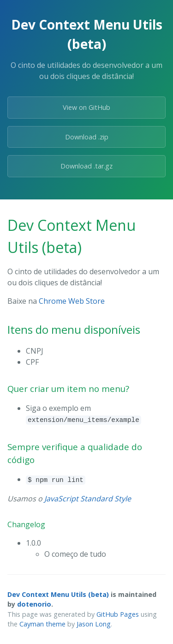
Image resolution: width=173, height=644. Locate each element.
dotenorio (34, 604)
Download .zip (87, 137)
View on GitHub (86, 107)
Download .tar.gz (86, 166)
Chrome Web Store (72, 301)
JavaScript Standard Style (88, 499)
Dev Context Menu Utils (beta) (58, 594)
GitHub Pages (118, 614)
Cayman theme (42, 624)
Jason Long (94, 624)
